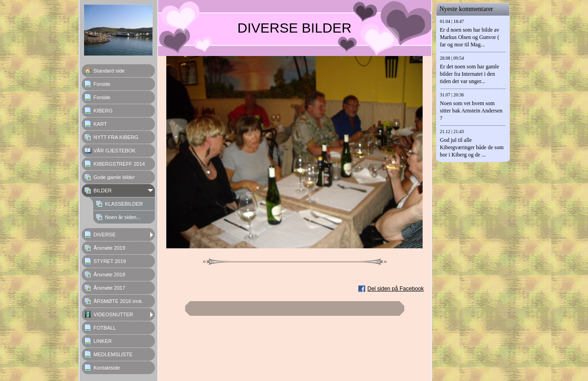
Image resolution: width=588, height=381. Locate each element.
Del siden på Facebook (396, 289)
